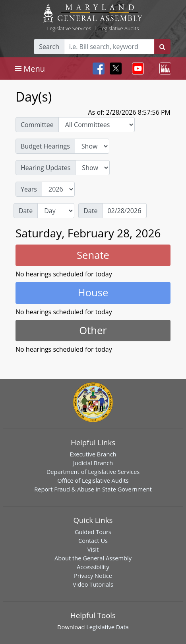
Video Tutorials (93, 584)
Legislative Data (108, 627)
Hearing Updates (46, 168)
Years (29, 189)
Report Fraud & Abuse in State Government (93, 489)
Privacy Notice (93, 575)
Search (49, 47)
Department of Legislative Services (93, 472)
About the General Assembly (93, 558)
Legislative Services (69, 28)
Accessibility (93, 567)
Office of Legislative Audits (93, 480)
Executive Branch (93, 454)
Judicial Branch (93, 463)
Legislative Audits (119, 28)
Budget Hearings (45, 146)
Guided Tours (93, 532)
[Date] (124, 211)
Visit (93, 549)
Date (26, 211)
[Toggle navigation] (30, 69)
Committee (37, 125)
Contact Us (93, 540)
